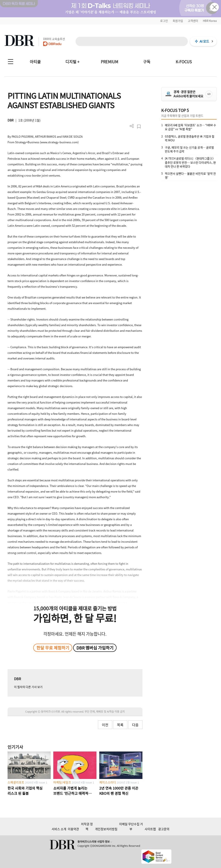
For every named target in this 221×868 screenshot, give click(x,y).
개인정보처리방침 (106, 829)
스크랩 (139, 127)
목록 (120, 725)
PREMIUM (110, 62)
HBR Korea (210, 21)
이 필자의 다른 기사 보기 (28, 687)
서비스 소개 (59, 829)
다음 (135, 725)
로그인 (164, 21)
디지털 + (72, 62)
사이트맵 (150, 829)
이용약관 (73, 829)
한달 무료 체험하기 (53, 648)
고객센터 (193, 21)
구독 (147, 62)
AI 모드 (204, 41)
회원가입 (178, 21)
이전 (105, 725)
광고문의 (164, 829)
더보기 (132, 126)
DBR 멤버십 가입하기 (95, 648)
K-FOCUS (184, 62)
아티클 (35, 62)
